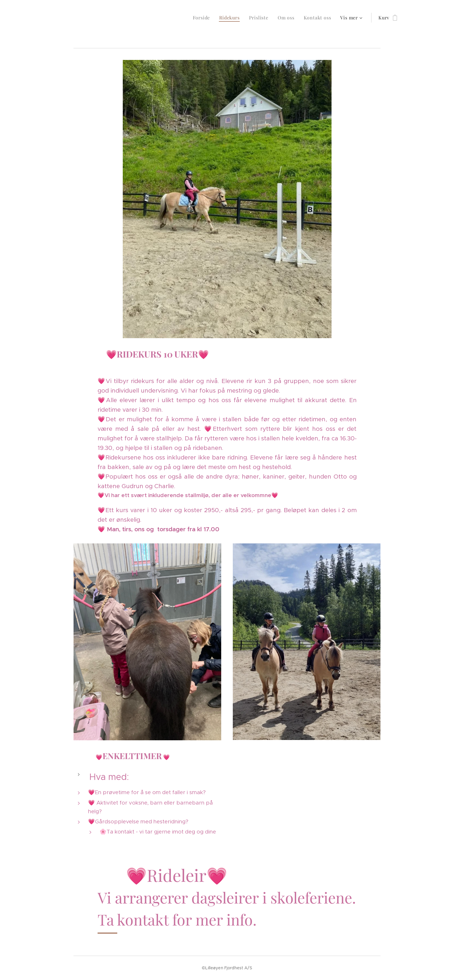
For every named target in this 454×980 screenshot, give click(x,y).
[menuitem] (203, 18)
